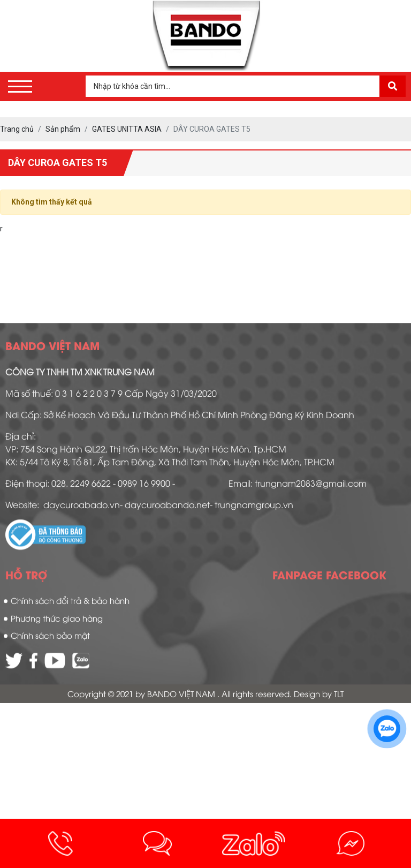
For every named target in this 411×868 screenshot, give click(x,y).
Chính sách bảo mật (50, 672)
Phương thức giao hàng (57, 655)
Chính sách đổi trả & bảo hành (70, 637)
